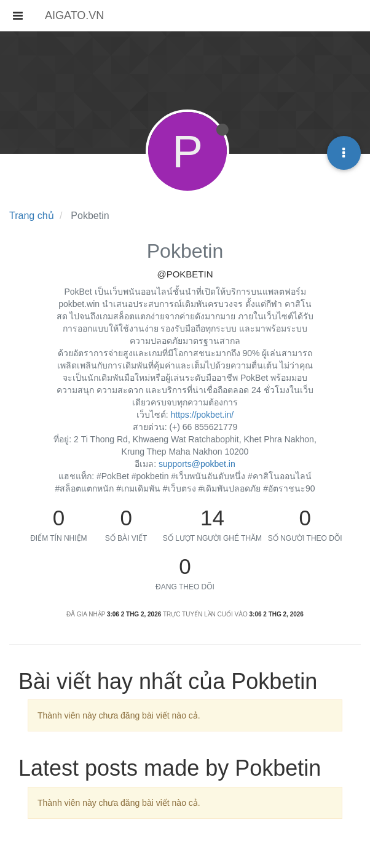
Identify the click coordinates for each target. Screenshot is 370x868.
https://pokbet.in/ (203, 415)
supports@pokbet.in (197, 464)
